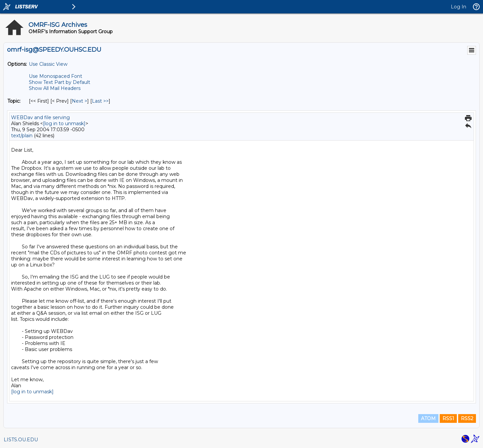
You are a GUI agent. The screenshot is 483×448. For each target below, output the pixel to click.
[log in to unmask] (64, 123)
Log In (459, 7)
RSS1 (448, 418)
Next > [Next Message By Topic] (79, 101)
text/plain (22, 136)
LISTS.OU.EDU (21, 440)
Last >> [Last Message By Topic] (100, 101)
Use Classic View (48, 64)
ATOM (428, 418)
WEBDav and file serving (40, 117)
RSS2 (467, 418)
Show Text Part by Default (60, 82)
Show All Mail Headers (55, 88)
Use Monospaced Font (56, 76)
